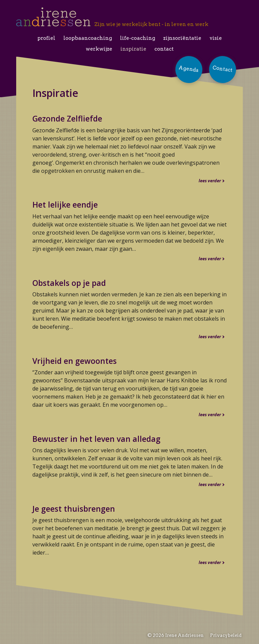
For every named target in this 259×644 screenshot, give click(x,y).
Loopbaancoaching (88, 38)
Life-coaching (138, 38)
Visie (216, 38)
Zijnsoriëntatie (182, 38)
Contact (164, 49)
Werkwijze (99, 49)
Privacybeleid (226, 635)
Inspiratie (133, 49)
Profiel (46, 38)
